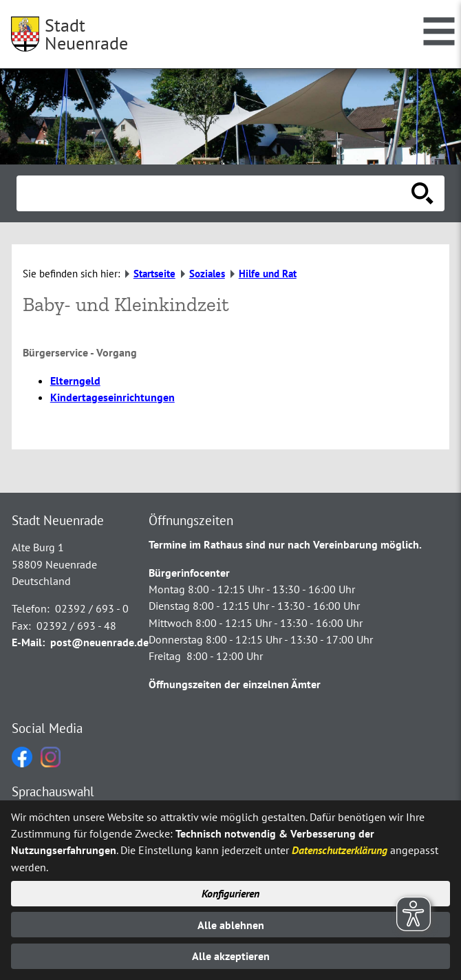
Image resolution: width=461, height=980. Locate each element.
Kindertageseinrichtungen (112, 397)
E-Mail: (28, 642)
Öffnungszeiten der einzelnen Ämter (235, 684)
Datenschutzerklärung (340, 850)
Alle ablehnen (231, 925)
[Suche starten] (422, 193)
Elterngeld (75, 381)
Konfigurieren (231, 893)
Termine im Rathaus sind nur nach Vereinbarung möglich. (285, 544)
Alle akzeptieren (231, 956)
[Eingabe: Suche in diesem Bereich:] (215, 193)
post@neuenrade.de (99, 642)
